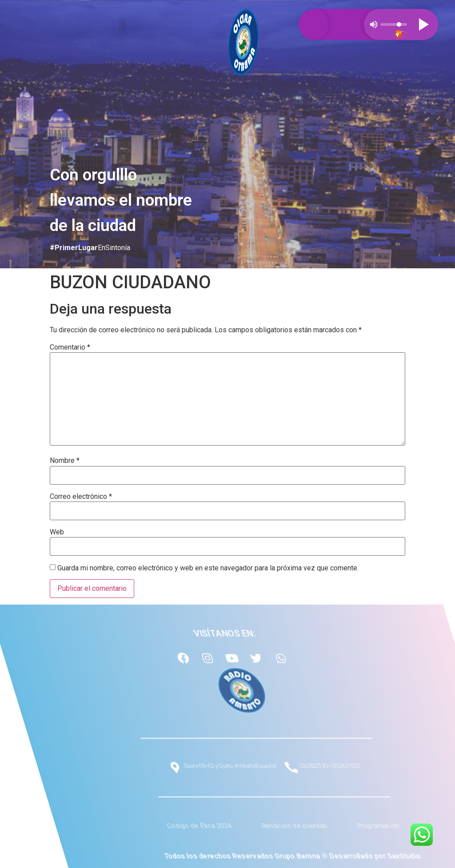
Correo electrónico (81, 497)
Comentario (70, 347)
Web (57, 532)
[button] (123, 26)
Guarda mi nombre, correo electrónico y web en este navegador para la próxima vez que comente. (208, 568)
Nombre (65, 461)
